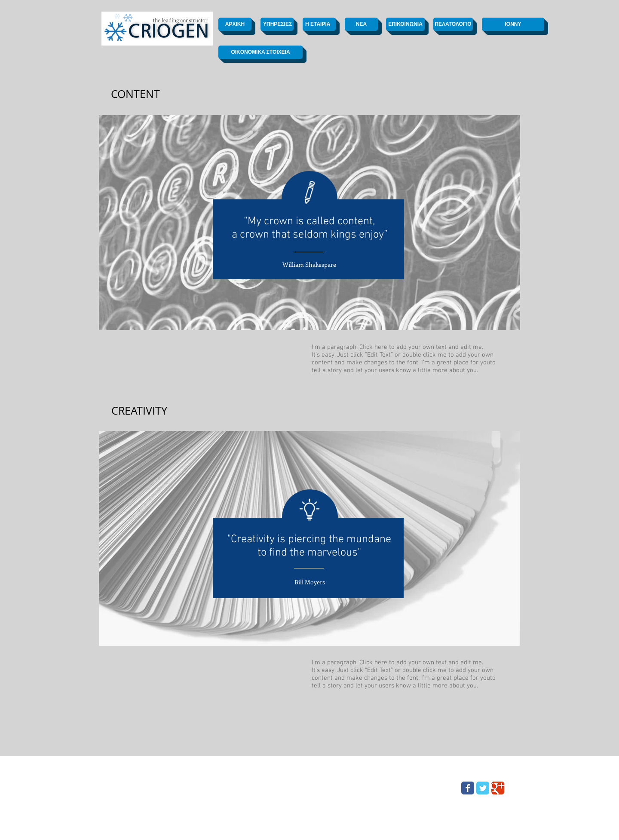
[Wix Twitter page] (483, 788)
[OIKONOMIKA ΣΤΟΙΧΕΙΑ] (260, 52)
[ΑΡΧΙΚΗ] (235, 24)
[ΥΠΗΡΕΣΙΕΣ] (277, 24)
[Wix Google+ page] (498, 788)
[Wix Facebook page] (468, 788)
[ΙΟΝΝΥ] (513, 24)
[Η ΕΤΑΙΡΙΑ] (319, 24)
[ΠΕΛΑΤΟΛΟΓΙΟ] (453, 24)
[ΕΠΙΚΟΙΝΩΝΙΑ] (405, 24)
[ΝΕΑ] (361, 24)
